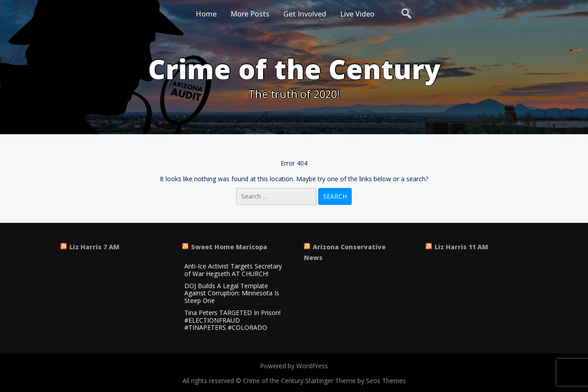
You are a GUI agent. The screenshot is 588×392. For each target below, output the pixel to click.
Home (206, 14)
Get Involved (305, 14)
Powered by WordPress (294, 366)
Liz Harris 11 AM (461, 247)
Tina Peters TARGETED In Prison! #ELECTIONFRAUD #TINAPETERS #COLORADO (232, 320)
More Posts (250, 14)
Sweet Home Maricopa (229, 247)
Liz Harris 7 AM (94, 247)
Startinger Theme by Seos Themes (356, 381)
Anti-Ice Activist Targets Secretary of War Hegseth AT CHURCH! (233, 270)
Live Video (357, 14)
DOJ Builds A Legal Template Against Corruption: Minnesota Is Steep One (232, 294)
